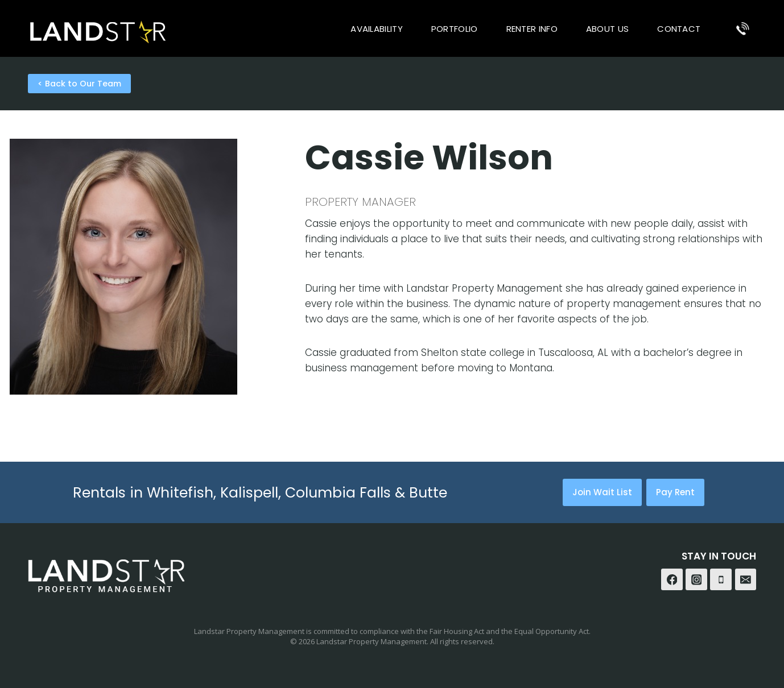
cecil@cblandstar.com (63, 436)
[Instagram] (696, 579)
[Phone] (742, 28)
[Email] (746, 579)
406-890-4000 (44, 420)
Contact (679, 29)
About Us (607, 29)
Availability (377, 29)
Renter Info (532, 29)
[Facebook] (672, 579)
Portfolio (455, 29)
